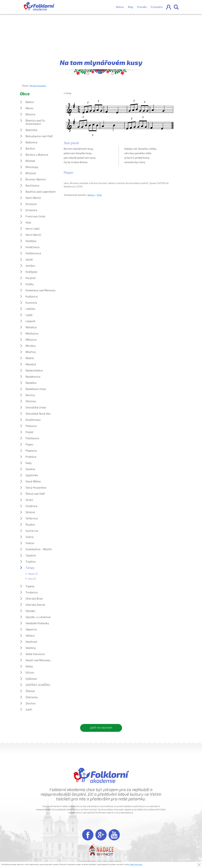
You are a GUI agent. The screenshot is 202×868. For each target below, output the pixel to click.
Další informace (136, 864)
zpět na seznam (101, 728)
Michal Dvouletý (38, 86)
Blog (130, 7)
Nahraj (120, 7)
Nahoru (91, 195)
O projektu (157, 7)
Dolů (99, 195)
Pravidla (142, 7)
